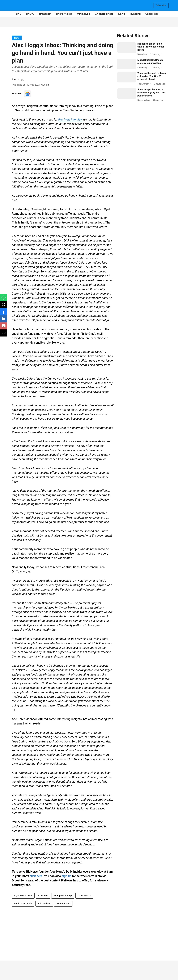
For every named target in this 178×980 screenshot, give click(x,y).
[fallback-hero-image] (127, 48)
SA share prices (104, 14)
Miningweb (83, 14)
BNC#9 (30, 14)
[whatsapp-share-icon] (4, 299)
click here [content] (36, 876)
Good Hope (152, 14)
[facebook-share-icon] (4, 313)
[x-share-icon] (4, 306)
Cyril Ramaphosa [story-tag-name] (23, 896)
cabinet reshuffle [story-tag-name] (23, 904)
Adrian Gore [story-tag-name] (44, 904)
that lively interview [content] (70, 119)
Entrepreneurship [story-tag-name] (63, 896)
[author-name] (143, 54)
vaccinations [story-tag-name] (63, 904)
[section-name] (17, 38)
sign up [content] (67, 876)
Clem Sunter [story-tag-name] (84, 896)
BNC (19, 14)
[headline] (152, 47)
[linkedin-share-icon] (4, 320)
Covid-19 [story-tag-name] (43, 896)
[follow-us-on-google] (27, 94)
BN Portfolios (64, 14)
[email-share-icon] (4, 327)
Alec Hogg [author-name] (18, 79)
